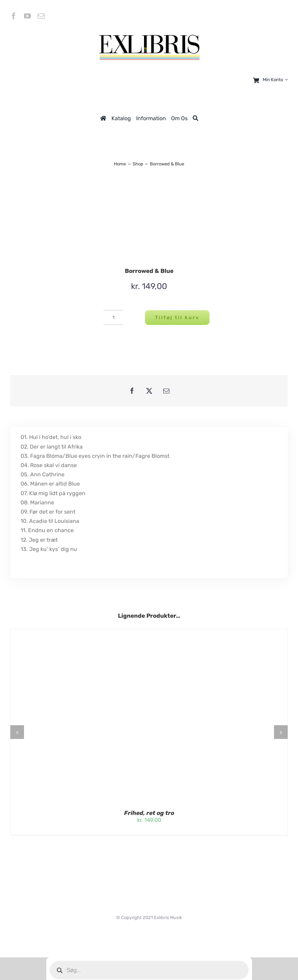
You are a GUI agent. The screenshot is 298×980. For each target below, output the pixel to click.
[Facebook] (132, 391)
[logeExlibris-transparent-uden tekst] (149, 36)
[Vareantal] (113, 317)
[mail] (41, 16)
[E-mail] (166, 391)
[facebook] (14, 16)
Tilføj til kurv (177, 318)
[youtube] (27, 16)
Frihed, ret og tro (149, 813)
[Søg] (195, 118)
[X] (149, 391)
